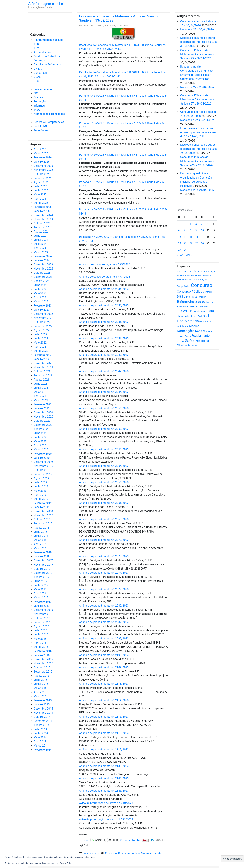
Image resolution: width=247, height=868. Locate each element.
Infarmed (39, 106)
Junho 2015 (41, 684)
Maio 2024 (40, 244)
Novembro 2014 (43, 713)
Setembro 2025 (43, 178)
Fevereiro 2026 (43, 158)
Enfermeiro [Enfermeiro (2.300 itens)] (186, 302)
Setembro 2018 (43, 524)
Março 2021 (41, 400)
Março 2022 (41, 351)
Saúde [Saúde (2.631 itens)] (190, 341)
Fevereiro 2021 (43, 404)
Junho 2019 (41, 487)
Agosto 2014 (41, 725)
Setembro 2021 (43, 375)
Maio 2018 (40, 540)
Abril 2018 (40, 544)
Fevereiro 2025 (43, 207)
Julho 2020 (40, 433)
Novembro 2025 (43, 170)
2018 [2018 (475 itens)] (184, 272)
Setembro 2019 (43, 474)
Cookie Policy (66, 863)
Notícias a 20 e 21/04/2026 (197, 190)
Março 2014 (41, 746)
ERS (36, 93)
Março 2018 (41, 548)
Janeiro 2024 (42, 260)
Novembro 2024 (43, 219)
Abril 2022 (40, 347)
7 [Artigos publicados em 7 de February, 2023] (185, 230)
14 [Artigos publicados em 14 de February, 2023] (185, 237)
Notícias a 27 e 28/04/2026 (197, 87)
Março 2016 (41, 647)
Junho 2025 (41, 190)
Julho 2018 (40, 532)
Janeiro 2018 (42, 556)
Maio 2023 (40, 293)
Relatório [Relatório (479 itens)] (181, 341)
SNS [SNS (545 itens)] (198, 341)
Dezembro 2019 (43, 462)
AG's (36, 48)
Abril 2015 (40, 692)
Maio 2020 (40, 441)
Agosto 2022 (41, 330)
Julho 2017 (40, 581)
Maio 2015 (40, 688)
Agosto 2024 (41, 232)
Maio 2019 (40, 491)
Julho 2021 (40, 384)
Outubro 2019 (42, 470)
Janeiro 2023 (42, 310)
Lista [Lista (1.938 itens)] (210, 311)
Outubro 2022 (42, 322)
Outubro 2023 (42, 273)
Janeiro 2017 (42, 606)
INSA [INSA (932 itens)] (193, 311)
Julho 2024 (40, 236)
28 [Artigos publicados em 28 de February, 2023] (185, 250)
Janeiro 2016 (42, 655)
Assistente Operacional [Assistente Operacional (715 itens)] (189, 276)
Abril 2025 (40, 199)
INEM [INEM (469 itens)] (206, 307)
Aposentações (42, 52)
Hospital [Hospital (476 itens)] (200, 307)
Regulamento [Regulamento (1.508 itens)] (201, 336)
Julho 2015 (40, 680)
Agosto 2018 (41, 528)
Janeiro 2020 (42, 458)
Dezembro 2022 (43, 314)
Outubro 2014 (42, 717)
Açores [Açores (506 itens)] (188, 280)
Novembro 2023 (43, 269)
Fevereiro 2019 (43, 503)
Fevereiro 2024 (43, 256)
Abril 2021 (40, 396)
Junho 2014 (41, 733)
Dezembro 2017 (43, 561)
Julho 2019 (40, 482)
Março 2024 (41, 252)
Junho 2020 (41, 437)
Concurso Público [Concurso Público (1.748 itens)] (190, 292)
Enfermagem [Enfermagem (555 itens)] (200, 297)
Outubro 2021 (42, 371)
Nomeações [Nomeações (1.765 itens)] (186, 331)
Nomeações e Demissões (49, 114)
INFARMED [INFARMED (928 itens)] (183, 311)
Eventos (38, 97)
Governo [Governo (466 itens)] (192, 307)
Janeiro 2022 (42, 359)
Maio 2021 (40, 392)
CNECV (38, 69)
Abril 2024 (40, 248)
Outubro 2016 (42, 618)
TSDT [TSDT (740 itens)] (209, 341)
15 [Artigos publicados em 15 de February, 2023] (191, 237)
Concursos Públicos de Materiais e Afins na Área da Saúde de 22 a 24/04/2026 (197, 161)
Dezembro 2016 (43, 610)
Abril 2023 (40, 297)
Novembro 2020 (43, 417)
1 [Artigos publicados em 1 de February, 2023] (190, 224)
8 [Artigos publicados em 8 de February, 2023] (190, 230)
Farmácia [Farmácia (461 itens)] (210, 302)
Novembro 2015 (43, 663)
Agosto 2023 (41, 281)
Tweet (86, 840)
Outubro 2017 (42, 569)
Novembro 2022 (43, 318)
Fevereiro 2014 (43, 750)
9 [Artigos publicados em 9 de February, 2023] (196, 230)
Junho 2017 (41, 585)
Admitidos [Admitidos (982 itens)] (199, 271)
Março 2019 (41, 499)
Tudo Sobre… (42, 130)
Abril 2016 (40, 643)
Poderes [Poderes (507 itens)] (210, 331)
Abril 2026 (40, 149)
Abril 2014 (40, 741)
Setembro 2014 (43, 721)
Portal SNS (40, 126)
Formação (40, 102)
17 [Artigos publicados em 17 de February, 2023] (202, 237)
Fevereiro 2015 (43, 700)
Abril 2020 (40, 445)
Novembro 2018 (43, 515)
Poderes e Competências (49, 122)
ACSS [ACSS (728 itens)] (190, 271)
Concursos (40, 73)
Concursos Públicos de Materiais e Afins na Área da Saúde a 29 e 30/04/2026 (197, 54)
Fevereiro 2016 (43, 651)
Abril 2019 (40, 495)
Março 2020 (41, 450)
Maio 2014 (40, 737)
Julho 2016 (40, 630)
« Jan (180, 255)
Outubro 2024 (42, 223)
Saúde (157, 853)
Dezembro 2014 (43, 709)
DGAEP (38, 77)
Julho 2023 (40, 285)
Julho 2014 (40, 729)
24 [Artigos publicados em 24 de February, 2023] (202, 243)
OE (35, 118)
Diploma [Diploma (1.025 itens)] (189, 297)
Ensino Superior (43, 89)
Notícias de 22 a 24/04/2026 (198, 120)
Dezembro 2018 (43, 511)
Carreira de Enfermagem (48, 65)
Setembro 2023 (43, 277)
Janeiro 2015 (42, 704)
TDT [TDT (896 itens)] (203, 341)
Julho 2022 (40, 334)
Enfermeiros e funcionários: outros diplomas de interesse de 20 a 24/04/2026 (198, 132)
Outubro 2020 (42, 421)
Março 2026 (41, 153)
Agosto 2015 (41, 676)
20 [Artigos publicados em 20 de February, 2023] (180, 243)
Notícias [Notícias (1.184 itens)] (200, 331)
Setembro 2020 (43, 425)
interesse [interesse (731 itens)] (201, 311)
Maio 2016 (40, 639)
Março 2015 (41, 696)
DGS (36, 81)
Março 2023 (41, 301)
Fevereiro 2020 (43, 454)
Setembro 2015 (43, 672)
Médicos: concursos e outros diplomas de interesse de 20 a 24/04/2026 (199, 149)
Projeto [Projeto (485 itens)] (188, 336)
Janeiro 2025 (42, 211)
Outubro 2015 (42, 667)
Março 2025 (41, 203)
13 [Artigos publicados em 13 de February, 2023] (180, 237)
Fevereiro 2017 (43, 602)
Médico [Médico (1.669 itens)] (194, 326)
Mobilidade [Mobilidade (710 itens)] (183, 326)
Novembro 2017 (43, 565)
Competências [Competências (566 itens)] (184, 286)
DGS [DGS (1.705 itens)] (180, 297)
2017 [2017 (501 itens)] (179, 272)
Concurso (111, 853)
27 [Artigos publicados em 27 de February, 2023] (180, 250)
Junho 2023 (41, 289)
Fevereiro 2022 (43, 355)
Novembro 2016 (43, 614)
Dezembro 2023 (43, 264)
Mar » (189, 255)
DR (35, 85)
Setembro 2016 (43, 622)
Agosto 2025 (41, 182)
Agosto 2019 (41, 478)
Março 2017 (41, 598)
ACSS (37, 44)
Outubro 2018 (42, 519)
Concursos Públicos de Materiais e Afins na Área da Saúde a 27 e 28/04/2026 (197, 99)
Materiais (147, 853)
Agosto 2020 (41, 429)
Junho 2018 (41, 536)
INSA (37, 110)
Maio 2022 (40, 343)
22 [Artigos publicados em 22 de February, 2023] (191, 243)
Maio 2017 (40, 589)
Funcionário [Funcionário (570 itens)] (182, 307)
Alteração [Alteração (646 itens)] (211, 271)
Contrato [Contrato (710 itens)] (208, 292)
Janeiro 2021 (42, 408)
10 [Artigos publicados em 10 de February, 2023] (202, 230)
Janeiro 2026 (42, 162)
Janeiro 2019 (42, 507)
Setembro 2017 (43, 573)
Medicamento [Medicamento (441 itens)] (205, 322)
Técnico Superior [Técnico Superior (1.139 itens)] (187, 346)
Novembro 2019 (43, 466)
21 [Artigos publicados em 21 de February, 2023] (185, 243)
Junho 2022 (41, 338)
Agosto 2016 (41, 626)
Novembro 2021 (43, 367)
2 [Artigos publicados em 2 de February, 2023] (196, 224)
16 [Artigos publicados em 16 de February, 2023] (197, 237)
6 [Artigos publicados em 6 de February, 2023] (179, 230)
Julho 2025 (40, 186)
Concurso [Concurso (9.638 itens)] (202, 285)
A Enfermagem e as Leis (47, 4)
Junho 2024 (41, 240)
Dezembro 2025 (43, 166)
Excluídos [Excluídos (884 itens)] (200, 302)
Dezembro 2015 (43, 659)
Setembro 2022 (43, 326)
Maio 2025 (40, 195)
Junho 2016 (41, 635)
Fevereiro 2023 (43, 306)
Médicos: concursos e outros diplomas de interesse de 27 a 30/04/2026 (199, 42)
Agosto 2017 (41, 577)
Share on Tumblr (130, 840)
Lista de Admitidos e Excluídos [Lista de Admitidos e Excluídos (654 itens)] (192, 316)
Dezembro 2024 (43, 215)
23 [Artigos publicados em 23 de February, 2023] (197, 243)
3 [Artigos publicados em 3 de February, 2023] (202, 224)
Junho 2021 (41, 388)
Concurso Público (129, 853)
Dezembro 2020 (43, 412)
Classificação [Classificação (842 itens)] (199, 280)
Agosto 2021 (41, 380)
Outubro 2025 (42, 174)
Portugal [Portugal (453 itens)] (180, 336)
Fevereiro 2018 (43, 552)
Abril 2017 (40, 593)
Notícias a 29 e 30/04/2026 (197, 30)
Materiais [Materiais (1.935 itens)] (192, 321)
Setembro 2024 (43, 227)
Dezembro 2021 (43, 363)
